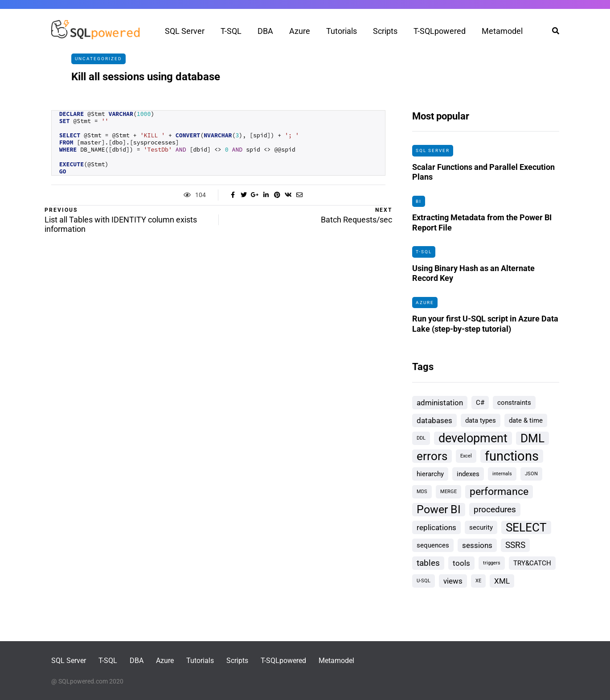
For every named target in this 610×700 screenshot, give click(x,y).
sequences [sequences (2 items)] (433, 545)
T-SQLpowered (440, 31)
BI (419, 201)
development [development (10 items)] (473, 438)
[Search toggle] (552, 31)
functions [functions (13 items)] (512, 456)
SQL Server (185, 31)
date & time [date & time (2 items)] (526, 420)
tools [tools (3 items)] (461, 563)
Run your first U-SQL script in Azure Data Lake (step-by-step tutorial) (485, 328)
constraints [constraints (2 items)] (514, 403)
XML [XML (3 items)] (502, 581)
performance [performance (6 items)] (499, 492)
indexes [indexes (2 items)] (468, 474)
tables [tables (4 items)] (428, 563)
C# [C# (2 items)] (480, 403)
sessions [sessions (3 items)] (477, 545)
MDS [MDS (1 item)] (422, 492)
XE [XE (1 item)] (478, 581)
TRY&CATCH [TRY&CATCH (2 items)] (532, 563)
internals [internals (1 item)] (502, 474)
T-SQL (231, 31)
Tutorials (342, 31)
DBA (265, 31)
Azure (300, 31)
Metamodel (502, 31)
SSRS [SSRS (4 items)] (515, 545)
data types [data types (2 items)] (481, 420)
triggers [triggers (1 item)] (492, 563)
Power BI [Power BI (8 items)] (439, 509)
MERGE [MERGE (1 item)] (448, 492)
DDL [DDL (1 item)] (421, 438)
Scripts (385, 31)
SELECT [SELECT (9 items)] (526, 527)
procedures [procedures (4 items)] (495, 509)
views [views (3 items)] (453, 581)
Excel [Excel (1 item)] (466, 456)
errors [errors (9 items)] (432, 456)
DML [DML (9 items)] (532, 438)
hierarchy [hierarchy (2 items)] (430, 474)
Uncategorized (98, 59)
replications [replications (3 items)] (436, 527)
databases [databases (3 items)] (434, 420)
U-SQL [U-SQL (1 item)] (424, 581)
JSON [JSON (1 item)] (531, 474)
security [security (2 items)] (481, 527)
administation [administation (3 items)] (440, 403)
